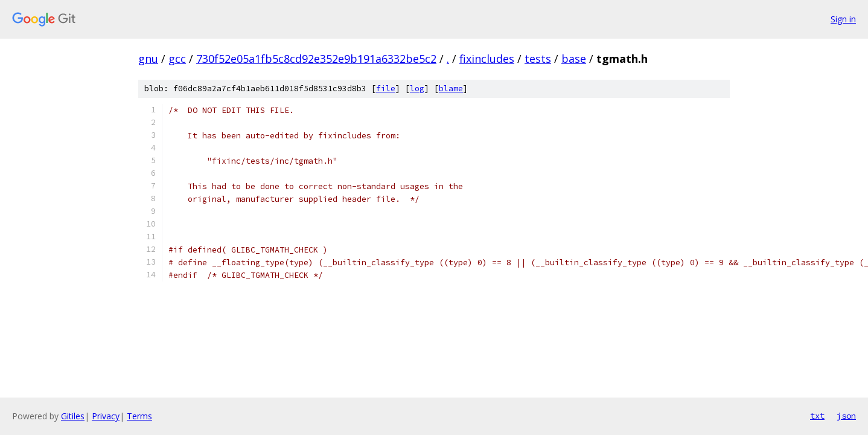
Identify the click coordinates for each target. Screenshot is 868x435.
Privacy (106, 416)
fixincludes (487, 59)
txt (817, 416)
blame (451, 89)
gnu (148, 59)
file (386, 89)
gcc (177, 59)
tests (538, 59)
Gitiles (73, 416)
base (574, 59)
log (417, 89)
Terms (139, 416)
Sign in (843, 19)
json (846, 416)
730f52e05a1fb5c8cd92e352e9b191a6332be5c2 (316, 59)
